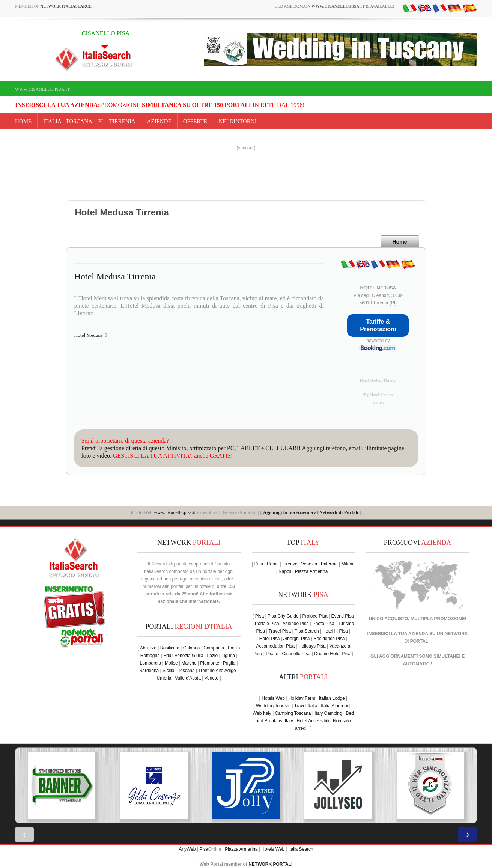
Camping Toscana (293, 713)
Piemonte (210, 663)
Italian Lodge (332, 698)
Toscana (186, 671)
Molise (171, 663)
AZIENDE (159, 121)
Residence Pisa (329, 639)
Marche (189, 663)
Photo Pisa (323, 624)
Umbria (164, 678)
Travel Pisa (280, 631)
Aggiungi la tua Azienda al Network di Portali (311, 512)
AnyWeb (187, 849)
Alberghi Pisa (297, 639)
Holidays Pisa (312, 646)
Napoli (285, 571)
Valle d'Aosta (188, 678)
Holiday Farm (302, 698)
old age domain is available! (334, 6)
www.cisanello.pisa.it (42, 89)
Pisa (259, 564)
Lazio (212, 656)
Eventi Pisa (343, 616)
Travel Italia (306, 706)
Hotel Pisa (270, 639)
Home (23, 121)
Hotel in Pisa (335, 631)
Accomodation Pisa (275, 646)
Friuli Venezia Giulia (184, 656)
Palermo (329, 564)
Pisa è (272, 654)
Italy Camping (328, 713)
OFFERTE (195, 121)
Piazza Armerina (311, 571)
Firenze (290, 564)
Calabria (192, 648)
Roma (273, 564)
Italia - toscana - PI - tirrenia (89, 121)
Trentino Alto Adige (217, 671)
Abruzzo (148, 648)
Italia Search (301, 849)
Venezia (309, 564)
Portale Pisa (267, 624)
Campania (214, 648)
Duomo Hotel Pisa (332, 654)
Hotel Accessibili (313, 721)
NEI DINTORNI (238, 121)
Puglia (229, 663)
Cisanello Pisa (296, 654)
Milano (348, 564)
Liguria (228, 656)
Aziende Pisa (296, 624)
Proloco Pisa (315, 616)
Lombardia (151, 663)
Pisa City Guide (283, 616)
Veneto (211, 678)
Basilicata (170, 648)
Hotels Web (273, 698)
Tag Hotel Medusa (378, 395)
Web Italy (262, 713)
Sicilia (168, 671)
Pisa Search (307, 631)
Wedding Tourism (273, 706)
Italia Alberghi (334, 706)
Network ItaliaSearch (66, 6)
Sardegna (149, 671)
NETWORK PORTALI (270, 864)
